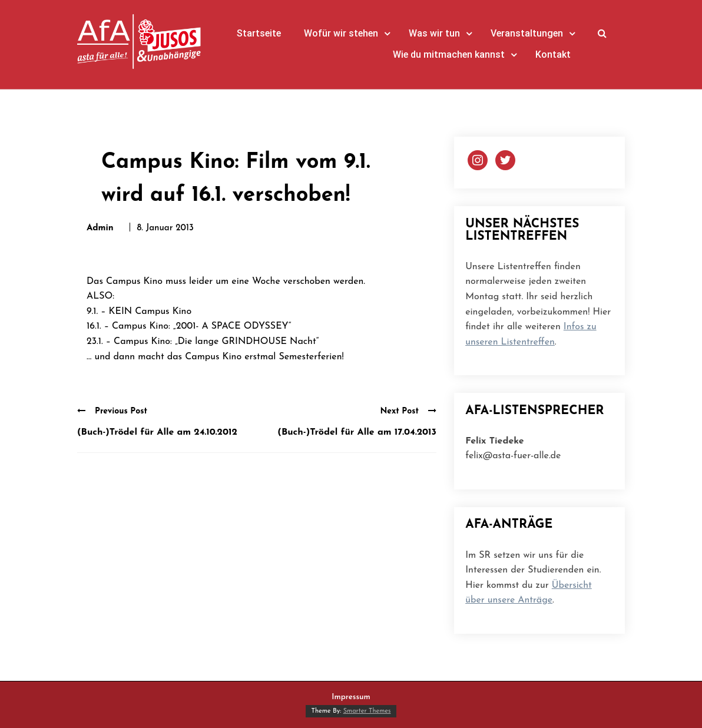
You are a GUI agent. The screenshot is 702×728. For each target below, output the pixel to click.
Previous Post (112, 411)
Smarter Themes (367, 711)
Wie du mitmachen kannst (449, 55)
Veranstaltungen (527, 34)
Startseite (259, 34)
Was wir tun (434, 34)
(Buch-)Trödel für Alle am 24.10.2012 (157, 432)
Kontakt (553, 55)
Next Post (408, 411)
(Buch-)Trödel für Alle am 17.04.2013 (357, 432)
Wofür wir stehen (341, 34)
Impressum (351, 697)
